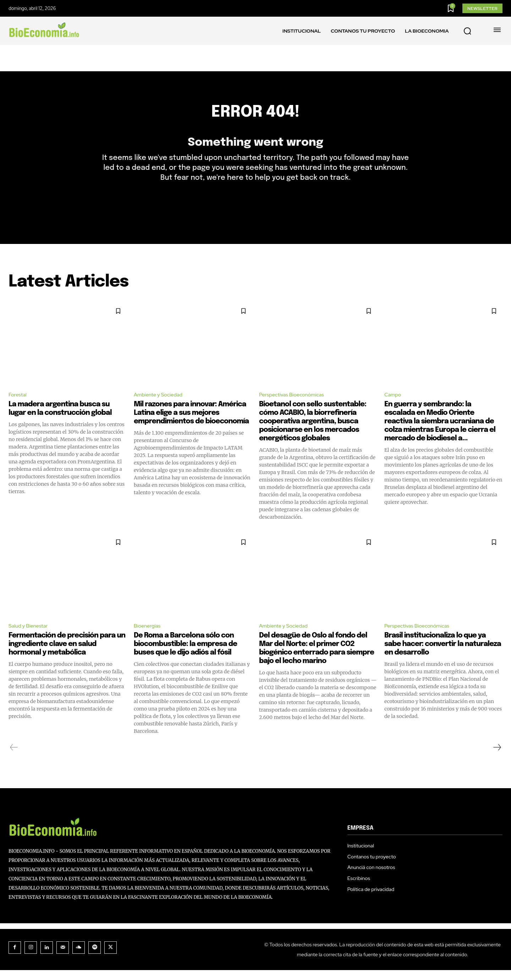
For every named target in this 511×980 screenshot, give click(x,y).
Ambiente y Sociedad (161, 403)
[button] (467, 31)
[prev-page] (14, 757)
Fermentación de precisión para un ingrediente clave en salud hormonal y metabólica (67, 654)
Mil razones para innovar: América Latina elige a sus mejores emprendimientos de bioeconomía (191, 422)
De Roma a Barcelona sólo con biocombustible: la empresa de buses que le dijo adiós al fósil (185, 654)
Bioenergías (149, 635)
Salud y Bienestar (31, 635)
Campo (394, 403)
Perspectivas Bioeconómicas (295, 403)
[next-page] (497, 757)
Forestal (19, 403)
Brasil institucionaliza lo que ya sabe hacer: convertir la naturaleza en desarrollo (443, 654)
